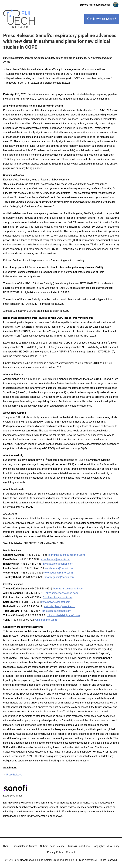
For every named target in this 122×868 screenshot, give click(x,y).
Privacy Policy (55, 852)
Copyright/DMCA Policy (106, 846)
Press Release (14, 775)
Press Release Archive (25, 846)
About (6, 846)
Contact (70, 852)
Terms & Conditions (79, 846)
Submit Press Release (52, 846)
